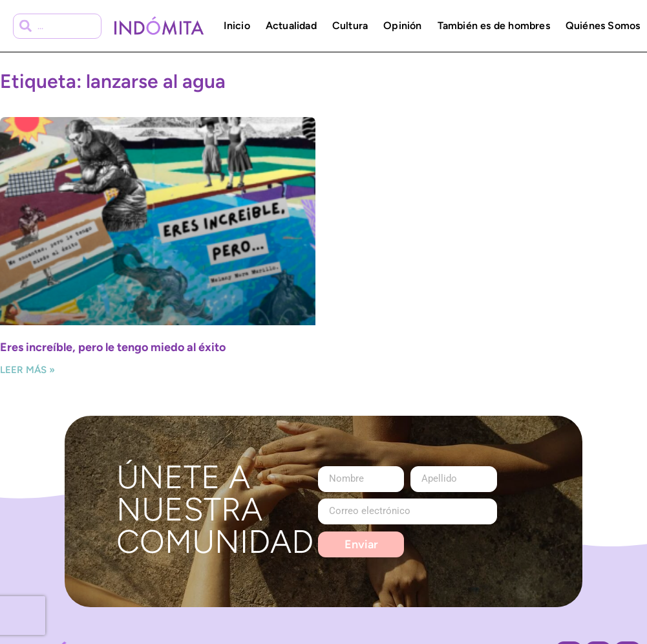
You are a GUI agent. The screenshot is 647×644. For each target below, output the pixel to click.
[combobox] (57, 26)
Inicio (237, 26)
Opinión (402, 26)
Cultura (350, 26)
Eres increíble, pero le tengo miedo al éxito (113, 347)
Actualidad (291, 26)
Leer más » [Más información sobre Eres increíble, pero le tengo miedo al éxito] (27, 370)
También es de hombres (494, 26)
